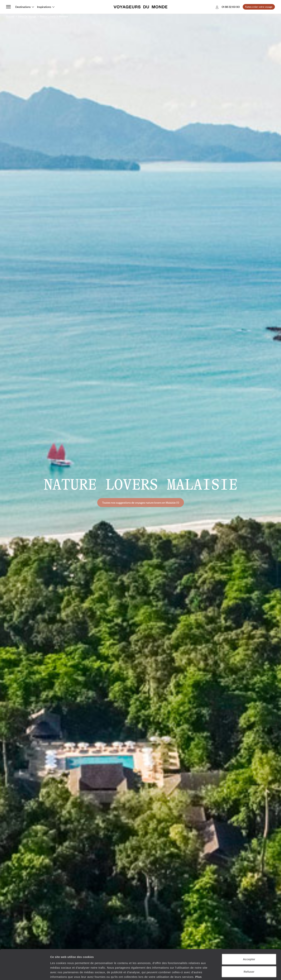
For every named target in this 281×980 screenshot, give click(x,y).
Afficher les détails (211, 972)
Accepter (249, 935)
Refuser (249, 947)
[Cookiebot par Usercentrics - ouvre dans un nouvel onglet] (25, 973)
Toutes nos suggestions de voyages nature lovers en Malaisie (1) (141, 502)
